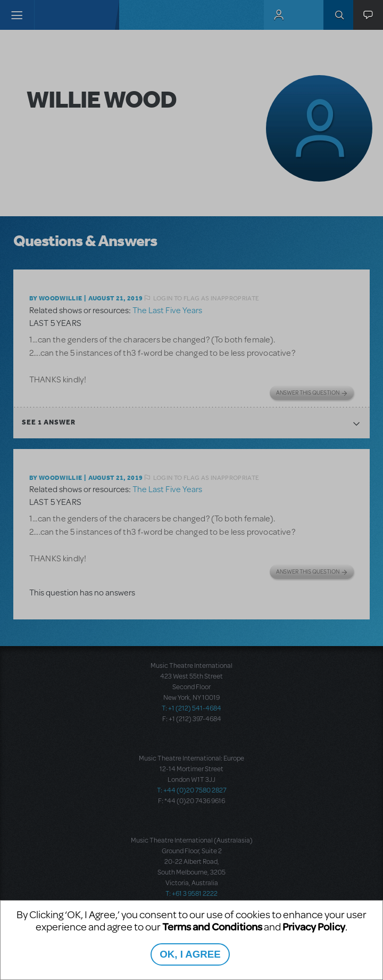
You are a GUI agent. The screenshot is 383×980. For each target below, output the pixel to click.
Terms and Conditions (212, 926)
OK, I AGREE (190, 954)
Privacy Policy (314, 926)
